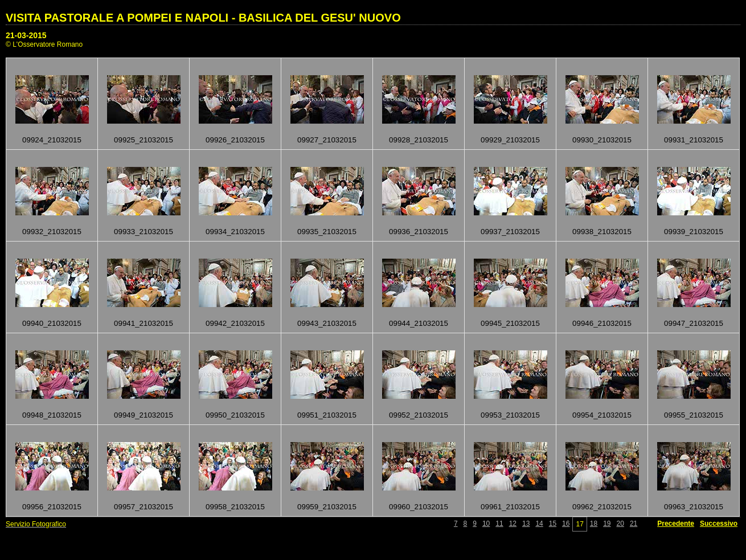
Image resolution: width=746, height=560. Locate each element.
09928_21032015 (419, 140)
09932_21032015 (52, 232)
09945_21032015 (510, 323)
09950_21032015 (235, 415)
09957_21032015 (144, 507)
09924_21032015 (52, 140)
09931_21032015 (694, 140)
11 (499, 524)
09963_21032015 (694, 507)
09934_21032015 (235, 232)
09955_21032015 (694, 415)
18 (594, 524)
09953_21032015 (510, 415)
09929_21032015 (510, 140)
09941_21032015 (144, 323)
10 (486, 524)
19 (607, 524)
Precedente (676, 524)
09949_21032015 (144, 415)
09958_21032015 (235, 507)
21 (634, 524)
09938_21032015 (602, 232)
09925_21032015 (144, 140)
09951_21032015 (327, 415)
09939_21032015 (694, 232)
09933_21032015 (144, 232)
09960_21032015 (419, 507)
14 (539, 524)
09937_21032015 (510, 232)
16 (566, 524)
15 (553, 524)
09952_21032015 (419, 415)
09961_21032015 (510, 507)
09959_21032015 (327, 507)
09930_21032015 (602, 140)
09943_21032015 (327, 323)
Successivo (719, 524)
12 (513, 524)
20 (620, 524)
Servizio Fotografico (36, 524)
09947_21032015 (694, 323)
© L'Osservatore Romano (44, 44)
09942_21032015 (235, 323)
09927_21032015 (327, 140)
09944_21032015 (419, 323)
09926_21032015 (235, 140)
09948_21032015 (52, 415)
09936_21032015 (419, 232)
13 (526, 524)
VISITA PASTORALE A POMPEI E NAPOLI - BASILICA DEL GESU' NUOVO (203, 18)
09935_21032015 (327, 232)
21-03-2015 (26, 35)
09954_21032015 (602, 415)
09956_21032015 (52, 507)
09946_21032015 (602, 323)
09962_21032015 (602, 507)
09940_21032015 (52, 323)
